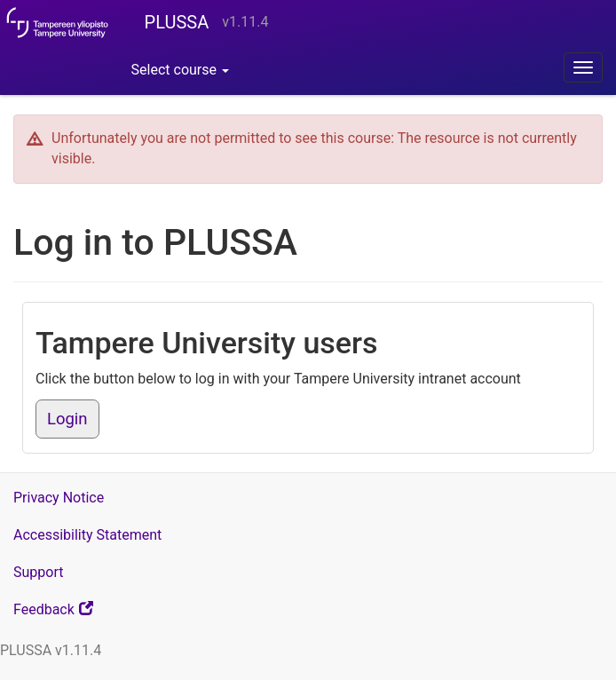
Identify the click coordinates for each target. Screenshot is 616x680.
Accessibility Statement (87, 535)
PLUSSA (177, 22)
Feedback (76, 614)
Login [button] (67, 419)
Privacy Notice (59, 498)
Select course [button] (180, 70)
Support (38, 572)
